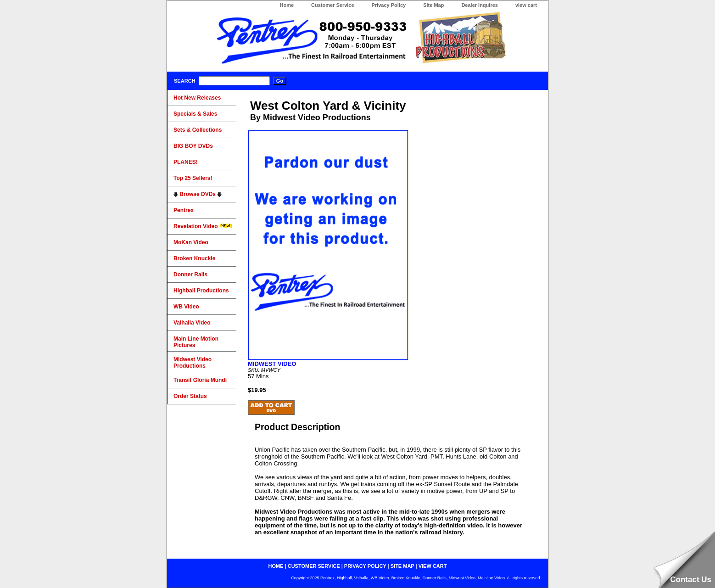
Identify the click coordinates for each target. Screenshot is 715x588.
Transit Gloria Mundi (200, 380)
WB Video (186, 307)
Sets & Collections (198, 130)
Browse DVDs (198, 194)
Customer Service (333, 5)
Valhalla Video (192, 323)
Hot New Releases (197, 98)
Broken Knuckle (194, 258)
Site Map (433, 5)
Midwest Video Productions (193, 363)
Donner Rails (190, 274)
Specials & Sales (195, 114)
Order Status (190, 396)
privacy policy (365, 566)
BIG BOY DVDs (193, 146)
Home (287, 5)
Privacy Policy (389, 5)
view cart (526, 5)
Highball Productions (201, 291)
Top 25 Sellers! (193, 178)
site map (402, 566)
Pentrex (184, 210)
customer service (314, 566)
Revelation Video (203, 226)
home (276, 566)
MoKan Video (191, 242)
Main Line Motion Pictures (196, 342)
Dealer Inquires (479, 5)
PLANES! (186, 162)
